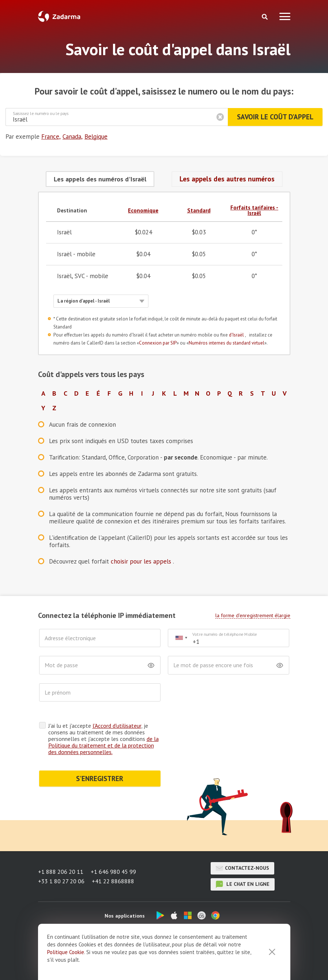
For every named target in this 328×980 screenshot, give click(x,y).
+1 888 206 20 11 (61, 872)
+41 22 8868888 (113, 881)
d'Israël (237, 335)
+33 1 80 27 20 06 (61, 881)
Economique (143, 210)
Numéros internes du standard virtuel (227, 343)
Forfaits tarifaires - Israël (254, 210)
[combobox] (181, 638)
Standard (199, 210)
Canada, (73, 137)
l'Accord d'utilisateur (117, 726)
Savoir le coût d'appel (275, 117)
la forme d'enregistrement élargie (253, 615)
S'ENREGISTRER (100, 779)
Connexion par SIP (158, 343)
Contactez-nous (242, 868)
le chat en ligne (243, 884)
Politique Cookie (66, 967)
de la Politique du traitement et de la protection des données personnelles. (103, 745)
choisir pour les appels (142, 561)
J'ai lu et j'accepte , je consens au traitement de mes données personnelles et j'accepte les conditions (103, 739)
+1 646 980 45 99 (113, 872)
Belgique (96, 137)
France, (51, 137)
